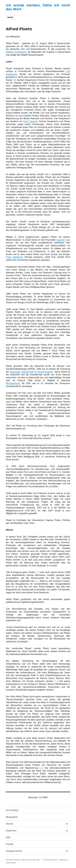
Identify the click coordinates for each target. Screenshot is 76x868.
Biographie (12, 817)
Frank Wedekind (14, 257)
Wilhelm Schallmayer (16, 52)
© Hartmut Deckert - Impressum (55, 860)
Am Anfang (12, 810)
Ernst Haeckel (30, 121)
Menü (10, 17)
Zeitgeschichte (14, 851)
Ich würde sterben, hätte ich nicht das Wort (23, 860)
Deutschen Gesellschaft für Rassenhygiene (31, 372)
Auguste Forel (63, 240)
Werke (9, 824)
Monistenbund (13, 383)
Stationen (11, 831)
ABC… (9, 837)
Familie (10, 844)
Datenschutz (11, 863)
